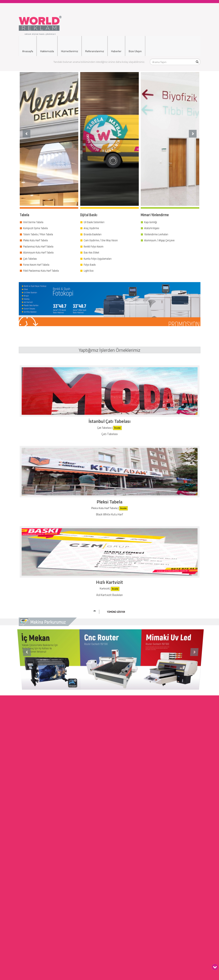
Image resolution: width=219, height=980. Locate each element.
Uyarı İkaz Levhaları (110, 952)
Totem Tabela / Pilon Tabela (38, 234)
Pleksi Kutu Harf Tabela (35, 240)
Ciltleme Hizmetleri (109, 886)
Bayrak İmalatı (109, 906)
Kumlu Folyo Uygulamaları (98, 259)
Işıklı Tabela (110, 925)
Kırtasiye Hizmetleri (110, 902)
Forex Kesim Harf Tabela (36, 265)
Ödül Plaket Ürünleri (109, 909)
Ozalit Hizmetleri (110, 894)
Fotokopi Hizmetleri (109, 882)
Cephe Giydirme (110, 944)
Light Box (89, 271)
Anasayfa (28, 46)
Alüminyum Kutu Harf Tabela (38, 252)
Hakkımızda (47, 46)
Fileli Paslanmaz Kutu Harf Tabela (41, 271)
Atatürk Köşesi (152, 228)
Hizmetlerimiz (70, 46)
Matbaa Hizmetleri (110, 890)
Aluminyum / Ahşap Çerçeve (159, 240)
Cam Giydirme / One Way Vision (101, 240)
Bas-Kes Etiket (91, 252)
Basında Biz (110, 967)
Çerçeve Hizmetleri (109, 898)
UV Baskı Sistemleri (94, 222)
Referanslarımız (95, 46)
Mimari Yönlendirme (109, 875)
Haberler (116, 46)
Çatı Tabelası (30, 259)
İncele (117, 470)
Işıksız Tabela (110, 929)
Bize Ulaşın (135, 46)
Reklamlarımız (110, 971)
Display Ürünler (110, 878)
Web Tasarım (109, 913)
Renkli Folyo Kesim (94, 246)
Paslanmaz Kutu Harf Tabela (38, 246)
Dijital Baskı (110, 936)
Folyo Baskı (90, 265)
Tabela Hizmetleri (109, 867)
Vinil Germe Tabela (33, 222)
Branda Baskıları (93, 234)
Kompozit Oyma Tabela (35, 228)
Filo (110, 975)
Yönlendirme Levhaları (156, 234)
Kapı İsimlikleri (110, 933)
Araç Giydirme (91, 228)
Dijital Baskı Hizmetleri (110, 871)
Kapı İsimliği (151, 222)
